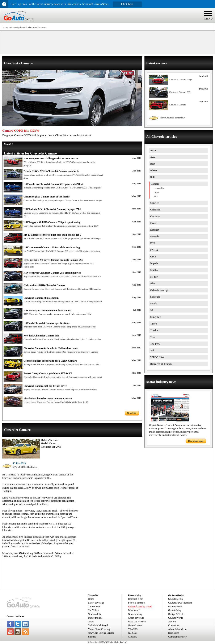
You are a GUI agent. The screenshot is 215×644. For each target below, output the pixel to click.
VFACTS (133, 629)
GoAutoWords (176, 618)
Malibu (154, 270)
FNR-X (154, 250)
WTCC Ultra (157, 357)
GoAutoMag (175, 610)
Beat (153, 164)
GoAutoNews (175, 606)
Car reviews (94, 606)
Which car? (134, 610)
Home (91, 599)
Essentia (155, 236)
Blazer (154, 170)
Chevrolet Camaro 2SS (180, 92)
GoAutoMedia (175, 599)
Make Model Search (98, 625)
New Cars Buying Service (101, 633)
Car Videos (94, 610)
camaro (43, 27)
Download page (196, 441)
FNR (153, 243)
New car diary (135, 614)
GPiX (153, 257)
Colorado (155, 210)
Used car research (137, 622)
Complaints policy (177, 637)
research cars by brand (15, 27)
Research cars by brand (140, 606)
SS (151, 310)
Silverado (155, 297)
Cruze (153, 223)
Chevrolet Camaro (178, 105)
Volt (152, 351)
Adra (153, 150)
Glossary (133, 637)
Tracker (154, 330)
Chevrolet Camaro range (180, 79)
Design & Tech (176, 614)
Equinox (155, 230)
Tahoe (153, 324)
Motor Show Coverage (99, 629)
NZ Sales (133, 633)
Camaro (155, 184)
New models (94, 614)
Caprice (154, 203)
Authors (172, 622)
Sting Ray (155, 317)
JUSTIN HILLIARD (27, 467)
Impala (154, 263)
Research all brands (161, 364)
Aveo (153, 157)
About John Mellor (178, 629)
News (91, 622)
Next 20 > (9, 144)
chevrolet (32, 27)
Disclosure (174, 633)
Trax (153, 337)
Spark (153, 304)
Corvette (155, 216)
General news (135, 625)
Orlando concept (159, 290)
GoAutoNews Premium (180, 603)
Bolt (152, 177)
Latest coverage (96, 603)
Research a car (135, 599)
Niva (153, 283)
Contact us (174, 625)
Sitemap (92, 637)
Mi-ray (154, 277)
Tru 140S (155, 344)
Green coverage (136, 618)
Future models (95, 618)
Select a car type (136, 603)
